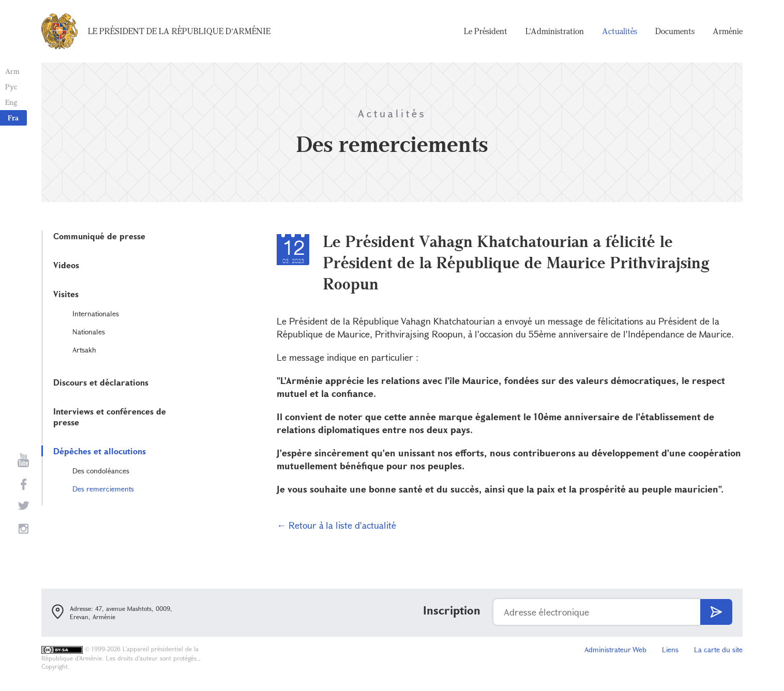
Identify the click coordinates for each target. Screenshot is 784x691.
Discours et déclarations (101, 382)
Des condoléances (101, 471)
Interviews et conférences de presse (110, 417)
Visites (66, 294)
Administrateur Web (615, 649)
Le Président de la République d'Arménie (179, 31)
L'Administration (555, 31)
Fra (13, 118)
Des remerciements (103, 489)
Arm (12, 71)
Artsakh (84, 350)
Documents (675, 31)
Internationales (96, 313)
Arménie (728, 31)
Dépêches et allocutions (100, 451)
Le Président (486, 31)
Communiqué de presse (99, 236)
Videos (66, 265)
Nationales (89, 332)
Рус (11, 87)
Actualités (620, 31)
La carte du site (718, 649)
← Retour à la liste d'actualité (336, 525)
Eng (11, 102)
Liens (670, 649)
